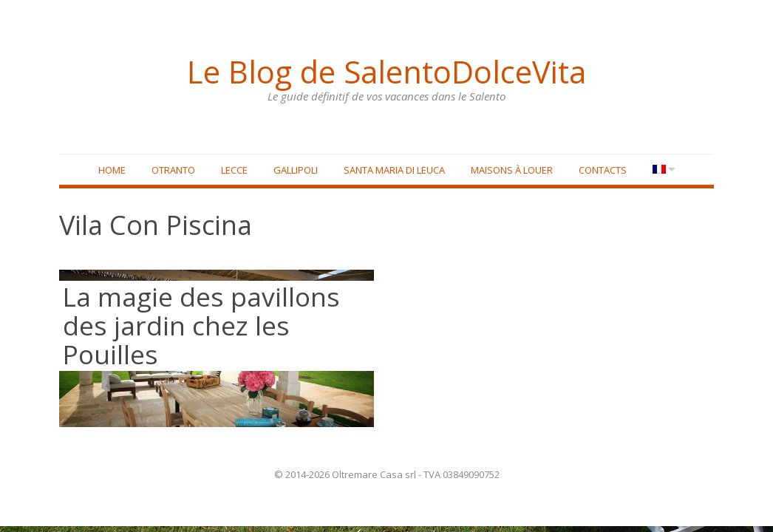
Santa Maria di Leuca (392, 171)
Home (110, 171)
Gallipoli (293, 171)
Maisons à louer (510, 171)
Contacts (600, 171)
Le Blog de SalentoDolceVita (386, 70)
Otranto (171, 171)
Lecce (232, 171)
